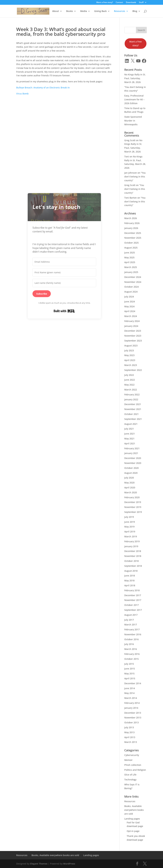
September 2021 (133, 419)
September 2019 (133, 512)
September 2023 (133, 341)
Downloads (131, 3)
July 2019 (129, 517)
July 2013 (129, 727)
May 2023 (129, 355)
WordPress (69, 864)
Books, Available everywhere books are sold (134, 810)
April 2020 (130, 487)
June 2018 (130, 576)
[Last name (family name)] (64, 283)
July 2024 (129, 297)
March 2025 (131, 267)
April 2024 (130, 311)
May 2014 (129, 693)
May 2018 (129, 580)
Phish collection (133, 765)
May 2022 (129, 385)
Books (70, 11)
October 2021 (131, 414)
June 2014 (130, 688)
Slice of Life (130, 775)
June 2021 (130, 434)
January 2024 (131, 326)
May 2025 (129, 257)
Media (84, 11)
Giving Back (100, 11)
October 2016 (131, 639)
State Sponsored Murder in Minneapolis (133, 121)
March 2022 (131, 390)
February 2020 (132, 497)
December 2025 (133, 233)
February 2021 (132, 448)
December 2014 (133, 683)
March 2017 (131, 625)
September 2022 (133, 370)
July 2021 (129, 429)
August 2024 (131, 292)
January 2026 (131, 228)
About (56, 11)
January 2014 (131, 708)
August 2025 (131, 248)
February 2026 (132, 223)
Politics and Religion (135, 770)
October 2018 (131, 561)
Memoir (128, 760)
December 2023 (133, 331)
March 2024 (131, 316)
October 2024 (131, 287)
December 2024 (133, 277)
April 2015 (130, 678)
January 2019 (131, 546)
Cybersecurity (132, 755)
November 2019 (133, 507)
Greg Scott (130, 140)
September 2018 (133, 566)
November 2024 (133, 282)
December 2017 (133, 595)
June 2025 (130, 253)
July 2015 (129, 664)
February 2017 (132, 629)
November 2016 (133, 634)
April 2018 (130, 585)
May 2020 (129, 483)
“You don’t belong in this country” (135, 177)
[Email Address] (64, 262)
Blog (135, 11)
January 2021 (131, 453)
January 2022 (131, 399)
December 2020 (133, 458)
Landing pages (132, 819)
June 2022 (130, 380)
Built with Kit (64, 311)
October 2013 (131, 722)
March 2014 (131, 698)
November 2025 (133, 238)
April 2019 (130, 532)
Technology (130, 780)
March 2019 (131, 536)
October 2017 (131, 605)
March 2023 (131, 365)
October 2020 (131, 468)
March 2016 (131, 649)
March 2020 (131, 492)
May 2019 (129, 527)
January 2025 (131, 272)
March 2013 (131, 742)
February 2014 (132, 703)
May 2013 (129, 732)
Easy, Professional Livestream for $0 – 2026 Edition (134, 99)
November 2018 (133, 556)
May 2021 (129, 439)
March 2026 (131, 218)
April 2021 (130, 443)
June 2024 (130, 301)
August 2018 (131, 571)
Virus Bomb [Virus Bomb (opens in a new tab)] (22, 94)
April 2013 (130, 737)
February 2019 (132, 541)
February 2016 (132, 654)
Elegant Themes (39, 864)
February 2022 (132, 394)
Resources (120, 11)
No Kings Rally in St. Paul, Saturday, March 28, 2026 (135, 78)
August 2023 (131, 346)
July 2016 (129, 644)
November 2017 (133, 600)
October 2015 (131, 659)
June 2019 (130, 522)
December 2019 (133, 502)
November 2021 (133, 409)
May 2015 (129, 673)
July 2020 (129, 478)
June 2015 (130, 669)
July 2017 (129, 620)
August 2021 (131, 424)
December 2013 (133, 713)
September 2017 (133, 610)
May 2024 (129, 306)
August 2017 (131, 615)
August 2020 (131, 473)
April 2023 (130, 360)
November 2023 (133, 336)
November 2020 (133, 463)
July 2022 (129, 375)
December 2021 (133, 404)
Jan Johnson (131, 173)
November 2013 (133, 718)
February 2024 (132, 321)
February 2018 (132, 590)
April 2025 (130, 262)
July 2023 (129, 350)
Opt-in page (133, 831)
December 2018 (133, 551)
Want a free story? (105, 3)
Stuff (141, 3)
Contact (119, 3)
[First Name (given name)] (64, 272)
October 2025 (131, 243)
